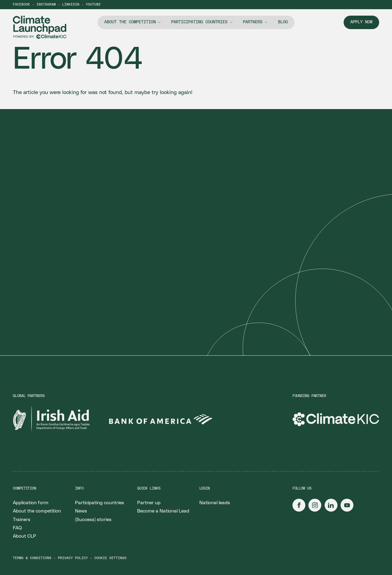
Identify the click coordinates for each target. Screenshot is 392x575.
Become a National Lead (163, 511)
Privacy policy (73, 558)
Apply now (361, 22)
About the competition (130, 22)
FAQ (17, 528)
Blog (283, 22)
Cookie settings (110, 558)
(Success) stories (93, 520)
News (81, 511)
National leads (215, 503)
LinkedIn (71, 4)
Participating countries (199, 22)
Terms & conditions (32, 558)
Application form (31, 503)
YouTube (93, 4)
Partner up (149, 503)
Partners (253, 22)
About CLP (24, 536)
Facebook (21, 4)
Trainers (22, 520)
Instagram (46, 4)
